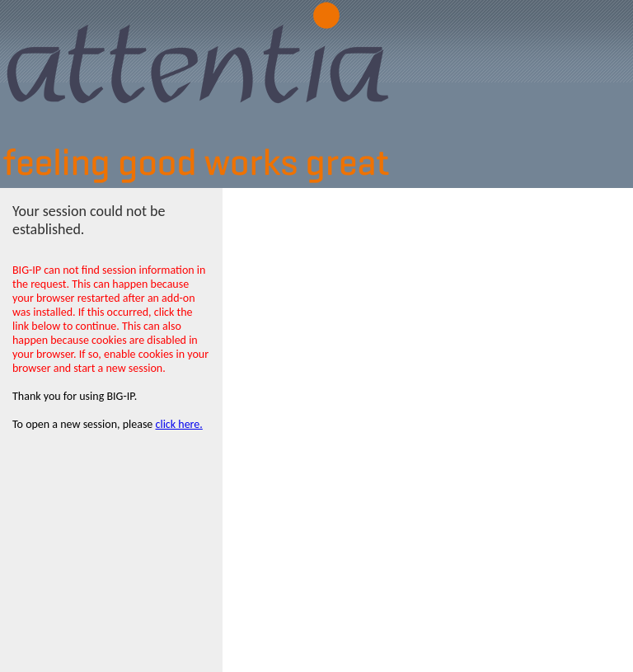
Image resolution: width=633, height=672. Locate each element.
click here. (179, 424)
